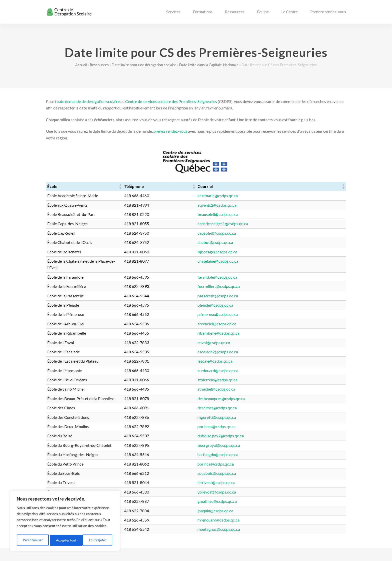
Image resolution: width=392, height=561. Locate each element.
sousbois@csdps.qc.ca (267, 467)
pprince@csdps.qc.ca (266, 457)
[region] (65, 522)
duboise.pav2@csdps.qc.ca (271, 429)
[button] (193, 186)
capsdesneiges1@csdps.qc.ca (273, 224)
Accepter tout (97, 540)
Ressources (99, 65)
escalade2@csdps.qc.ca (268, 345)
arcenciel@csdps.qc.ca (268, 317)
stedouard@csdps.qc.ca (269, 364)
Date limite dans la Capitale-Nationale (209, 65)
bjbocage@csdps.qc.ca (268, 252)
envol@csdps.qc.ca (264, 336)
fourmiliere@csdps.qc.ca (269, 280)
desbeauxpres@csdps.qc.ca (272, 392)
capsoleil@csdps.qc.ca (267, 233)
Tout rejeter (65, 540)
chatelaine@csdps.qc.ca (269, 261)
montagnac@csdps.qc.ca (269, 523)
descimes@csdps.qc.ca (268, 401)
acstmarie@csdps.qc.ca (268, 196)
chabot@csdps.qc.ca (266, 242)
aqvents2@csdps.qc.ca (268, 205)
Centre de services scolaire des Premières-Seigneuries (171, 101)
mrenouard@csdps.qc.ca (269, 513)
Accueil (81, 65)
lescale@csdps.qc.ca (266, 354)
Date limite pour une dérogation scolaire (144, 65)
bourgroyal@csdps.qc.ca (269, 438)
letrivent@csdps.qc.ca (267, 476)
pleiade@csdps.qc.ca (266, 298)
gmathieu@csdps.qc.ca (268, 495)
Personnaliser (32, 540)
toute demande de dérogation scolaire (87, 101)
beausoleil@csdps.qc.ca (269, 214)
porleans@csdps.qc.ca (267, 420)
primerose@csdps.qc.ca (269, 308)
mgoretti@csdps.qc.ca (267, 410)
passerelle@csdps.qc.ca (268, 289)
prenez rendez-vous (170, 131)
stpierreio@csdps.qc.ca (268, 373)
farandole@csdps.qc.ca (268, 270)
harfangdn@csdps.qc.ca (269, 448)
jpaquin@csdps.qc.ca (266, 504)
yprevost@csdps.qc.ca (267, 485)
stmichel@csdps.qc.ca (267, 382)
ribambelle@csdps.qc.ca (269, 326)
